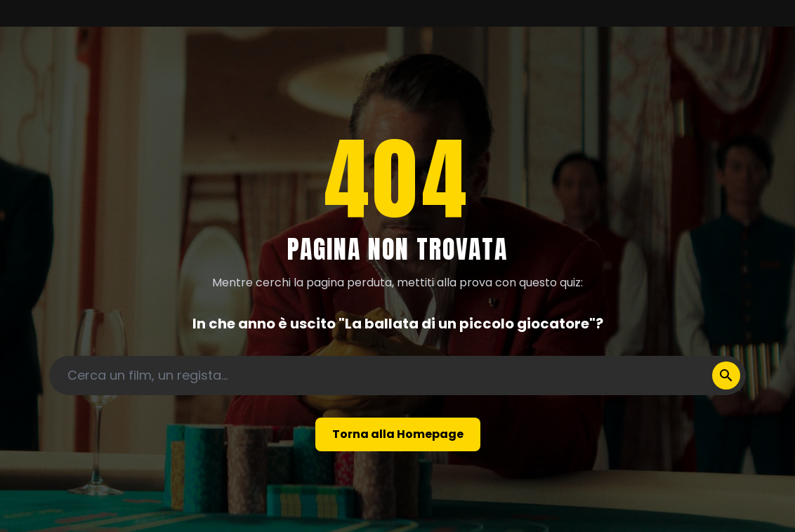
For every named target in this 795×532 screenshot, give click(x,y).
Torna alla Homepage (398, 434)
